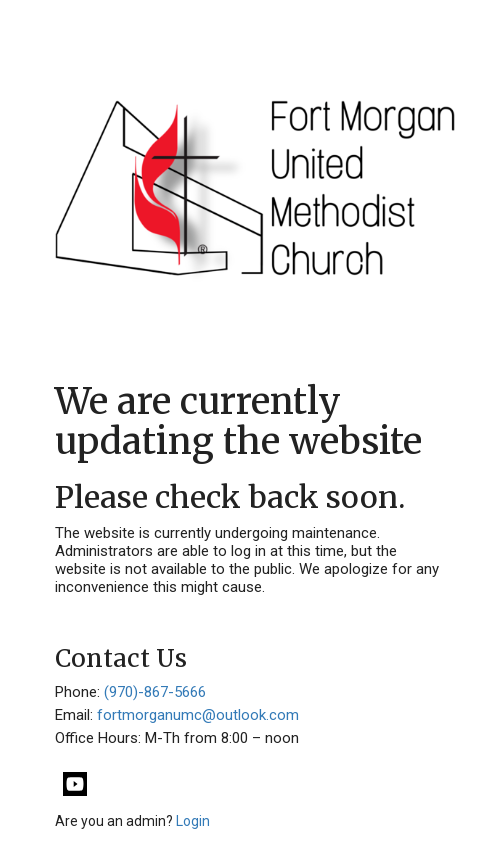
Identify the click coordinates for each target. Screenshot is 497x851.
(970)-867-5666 (155, 692)
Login (193, 821)
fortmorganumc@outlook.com (198, 715)
